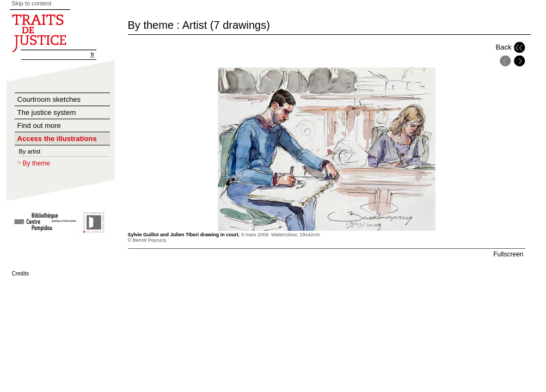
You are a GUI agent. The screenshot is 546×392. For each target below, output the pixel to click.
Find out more (39, 125)
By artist (30, 151)
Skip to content (32, 3)
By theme (37, 163)
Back (504, 47)
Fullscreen (508, 254)
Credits (21, 274)
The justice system (47, 112)
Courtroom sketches (49, 99)
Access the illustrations (57, 139)
